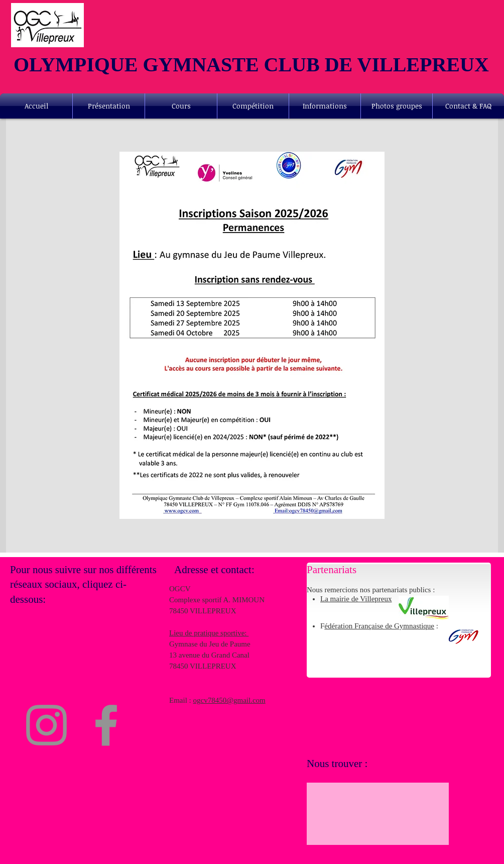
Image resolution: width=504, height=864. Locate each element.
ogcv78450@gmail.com (229, 700)
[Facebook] (106, 725)
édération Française (355, 626)
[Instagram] (46, 725)
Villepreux (376, 599)
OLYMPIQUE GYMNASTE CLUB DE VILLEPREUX (251, 65)
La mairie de (339, 599)
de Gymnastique (410, 626)
